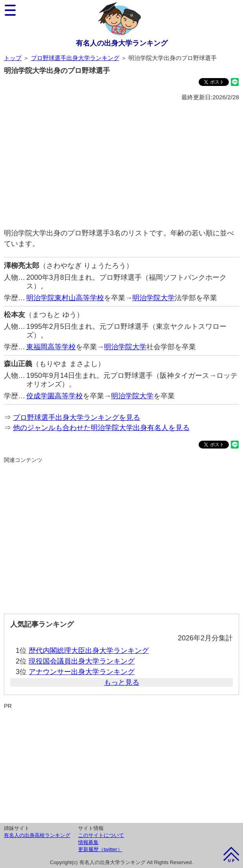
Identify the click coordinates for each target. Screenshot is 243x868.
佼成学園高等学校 (55, 396)
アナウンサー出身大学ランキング (82, 672)
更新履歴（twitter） (100, 849)
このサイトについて (101, 835)
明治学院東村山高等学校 (65, 298)
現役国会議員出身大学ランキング (82, 661)
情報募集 (88, 842)
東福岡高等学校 (51, 347)
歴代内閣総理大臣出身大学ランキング (89, 651)
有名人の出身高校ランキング (37, 835)
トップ (13, 58)
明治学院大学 (153, 298)
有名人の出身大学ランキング (122, 43)
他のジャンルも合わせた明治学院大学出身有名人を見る (101, 428)
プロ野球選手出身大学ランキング (75, 58)
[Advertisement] (121, 165)
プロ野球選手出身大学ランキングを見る (77, 418)
